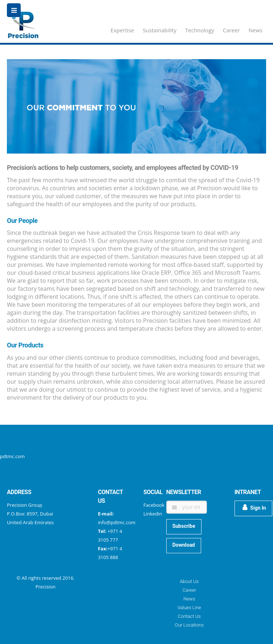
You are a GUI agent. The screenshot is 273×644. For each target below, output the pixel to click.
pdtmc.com (12, 456)
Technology (200, 30)
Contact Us (189, 616)
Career (231, 30)
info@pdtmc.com (117, 522)
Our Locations (189, 625)
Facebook (154, 505)
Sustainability (160, 30)
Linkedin (153, 514)
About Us (189, 581)
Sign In (254, 508)
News (256, 30)
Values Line (189, 608)
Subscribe (184, 526)
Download (184, 545)
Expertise (123, 30)
